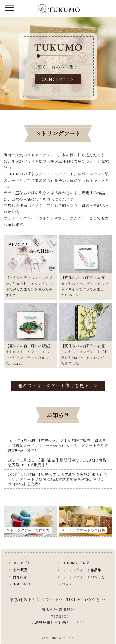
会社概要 (20, 570)
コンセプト (22, 563)
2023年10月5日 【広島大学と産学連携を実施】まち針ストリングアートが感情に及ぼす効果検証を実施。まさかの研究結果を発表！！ (57, 479)
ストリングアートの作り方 (83, 577)
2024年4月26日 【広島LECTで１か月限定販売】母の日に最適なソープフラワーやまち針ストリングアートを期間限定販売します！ (58, 445)
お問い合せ (22, 584)
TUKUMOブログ (76, 563)
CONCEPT (54, 79)
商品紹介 (20, 577)
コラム (67, 584)
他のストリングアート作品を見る (54, 385)
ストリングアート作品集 (82, 570)
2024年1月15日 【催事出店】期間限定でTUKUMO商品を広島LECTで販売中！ (57, 462)
